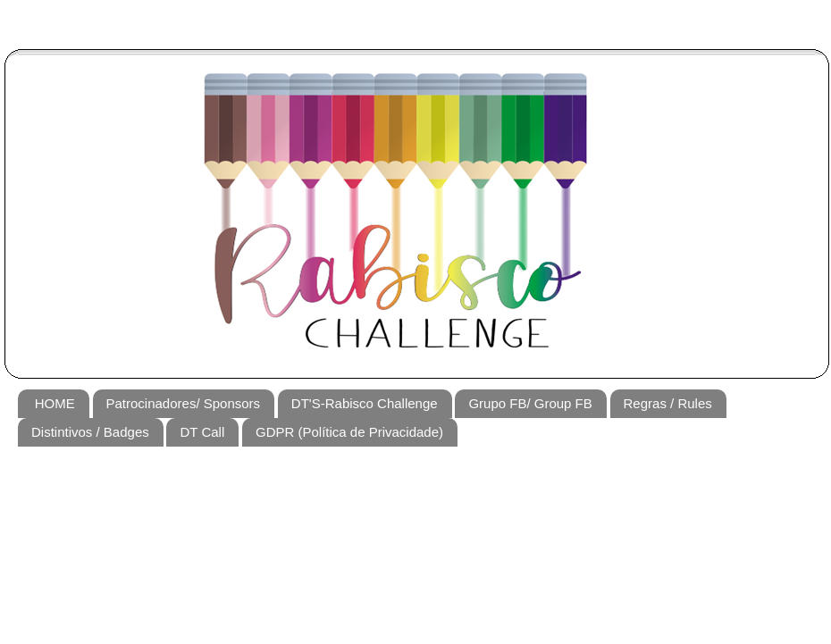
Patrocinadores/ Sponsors (184, 403)
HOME (55, 403)
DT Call (202, 432)
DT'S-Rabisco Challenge (365, 403)
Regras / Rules (668, 403)
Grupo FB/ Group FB (530, 403)
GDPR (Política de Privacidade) (349, 432)
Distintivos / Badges (90, 432)
